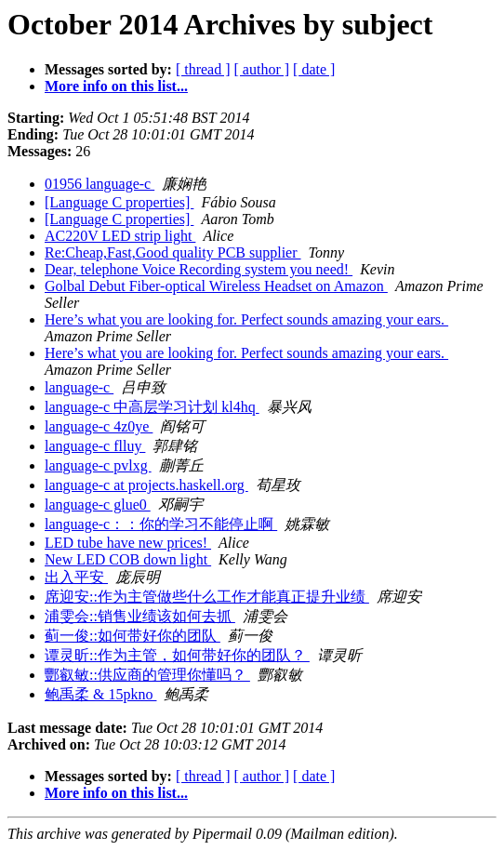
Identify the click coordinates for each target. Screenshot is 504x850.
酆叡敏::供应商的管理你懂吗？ (147, 675)
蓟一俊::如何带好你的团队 (133, 636)
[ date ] (314, 69)
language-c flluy (95, 446)
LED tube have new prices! (128, 543)
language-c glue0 (98, 505)
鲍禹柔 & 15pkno (100, 694)
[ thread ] (203, 69)
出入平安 (76, 577)
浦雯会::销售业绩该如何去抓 (140, 616)
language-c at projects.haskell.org (146, 485)
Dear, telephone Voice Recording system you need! (199, 269)
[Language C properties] (119, 202)
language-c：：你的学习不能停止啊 (161, 524)
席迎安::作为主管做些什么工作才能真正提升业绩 (207, 597)
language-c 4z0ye (99, 426)
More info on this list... (116, 86)
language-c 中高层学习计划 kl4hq (152, 407)
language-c (79, 387)
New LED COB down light (128, 559)
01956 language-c (99, 184)
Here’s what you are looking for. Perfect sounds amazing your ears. (246, 319)
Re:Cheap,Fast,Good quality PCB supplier (173, 252)
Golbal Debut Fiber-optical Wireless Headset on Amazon (216, 286)
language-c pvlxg (98, 465)
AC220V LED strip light (120, 236)
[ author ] (262, 69)
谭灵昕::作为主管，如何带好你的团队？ (177, 655)
